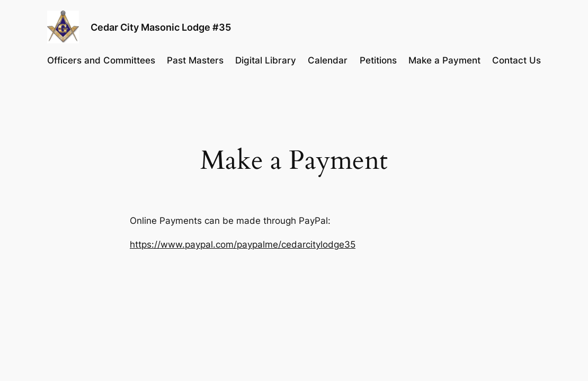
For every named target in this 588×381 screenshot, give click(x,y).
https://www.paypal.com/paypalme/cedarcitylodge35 (243, 244)
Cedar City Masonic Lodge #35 (161, 27)
